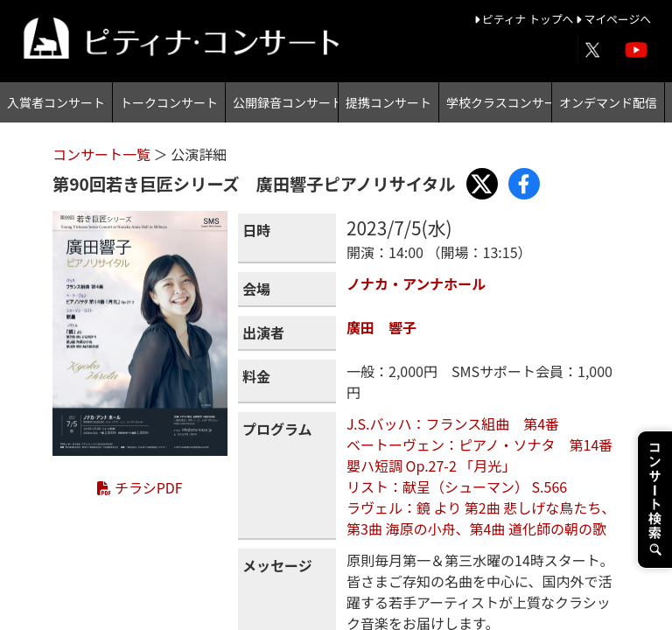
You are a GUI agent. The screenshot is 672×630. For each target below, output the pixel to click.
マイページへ (613, 19)
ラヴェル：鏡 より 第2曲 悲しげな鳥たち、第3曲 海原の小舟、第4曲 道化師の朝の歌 (481, 518)
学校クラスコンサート (499, 102)
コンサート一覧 (103, 154)
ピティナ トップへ (525, 19)
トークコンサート (169, 102)
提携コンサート (388, 102)
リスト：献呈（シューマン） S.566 (457, 486)
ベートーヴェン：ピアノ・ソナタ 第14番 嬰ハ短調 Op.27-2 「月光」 (479, 455)
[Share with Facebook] (524, 184)
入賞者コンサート (56, 102)
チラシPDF (140, 487)
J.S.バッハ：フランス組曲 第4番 (453, 423)
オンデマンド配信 (608, 102)
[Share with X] (482, 184)
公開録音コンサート (285, 102)
